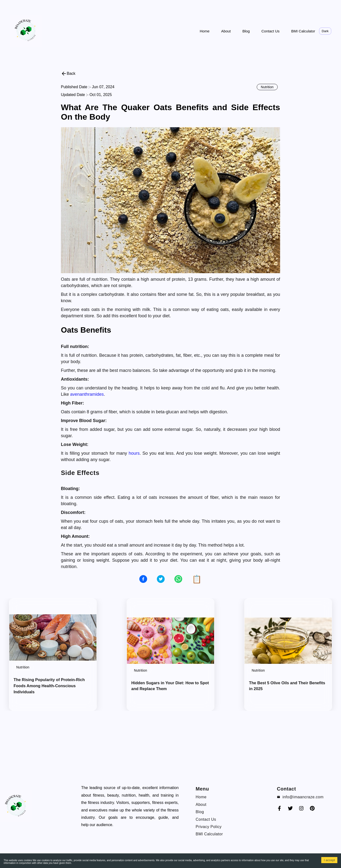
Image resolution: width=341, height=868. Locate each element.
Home (205, 31)
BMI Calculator (303, 31)
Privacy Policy (208, 827)
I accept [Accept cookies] (329, 860)
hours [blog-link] (134, 453)
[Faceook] (279, 810)
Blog (246, 31)
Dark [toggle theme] (325, 31)
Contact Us (270, 31)
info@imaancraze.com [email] (303, 797)
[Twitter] (290, 810)
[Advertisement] (146, 6)
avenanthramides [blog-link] (87, 394)
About (226, 31)
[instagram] (301, 810)
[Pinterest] (312, 810)
